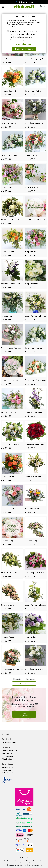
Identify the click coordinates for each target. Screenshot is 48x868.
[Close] (43, 16)
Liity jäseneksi (7, 770)
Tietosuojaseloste (9, 754)
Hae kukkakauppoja (9, 751)
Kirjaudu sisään (8, 767)
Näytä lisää (24, 684)
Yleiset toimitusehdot (10, 742)
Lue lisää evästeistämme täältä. (31, 27)
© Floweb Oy (24, 858)
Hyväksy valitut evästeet (24, 44)
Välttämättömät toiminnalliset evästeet (23, 31)
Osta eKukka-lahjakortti (24, 714)
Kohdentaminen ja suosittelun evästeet (23, 34)
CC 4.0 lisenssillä (30, 863)
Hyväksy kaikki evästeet (24, 49)
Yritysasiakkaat (8, 756)
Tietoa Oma (10, 773)
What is (8, 759)
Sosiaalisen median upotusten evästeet (23, 40)
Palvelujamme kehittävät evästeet (21, 37)
